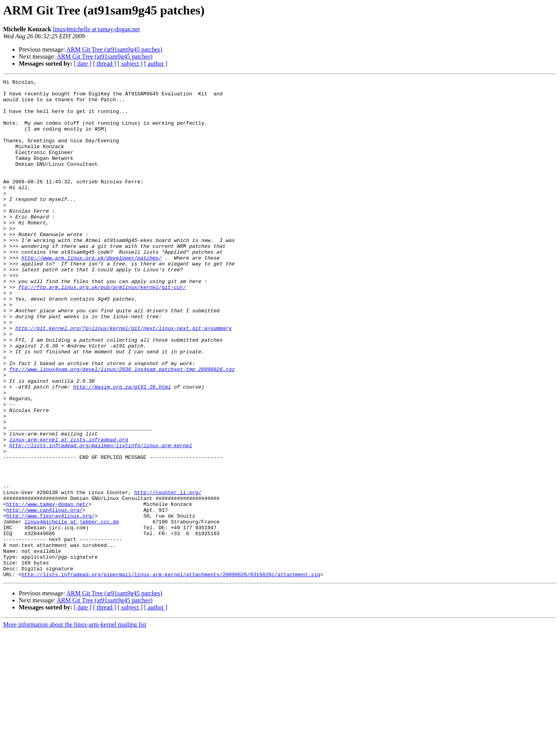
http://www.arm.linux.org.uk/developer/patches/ (92, 294)
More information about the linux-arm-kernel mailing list (75, 724)
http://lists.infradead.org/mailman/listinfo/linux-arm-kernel (101, 519)
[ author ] (156, 64)
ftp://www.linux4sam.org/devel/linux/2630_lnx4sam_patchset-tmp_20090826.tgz (122, 428)
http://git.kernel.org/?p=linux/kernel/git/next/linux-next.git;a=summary (123, 378)
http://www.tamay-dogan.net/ (47, 589)
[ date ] (83, 64)
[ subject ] (130, 64)
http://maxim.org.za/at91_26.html (122, 449)
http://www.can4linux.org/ (44, 597)
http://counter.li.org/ (168, 575)
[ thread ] (105, 64)
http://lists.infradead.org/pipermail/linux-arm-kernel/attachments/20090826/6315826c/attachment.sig (171, 674)
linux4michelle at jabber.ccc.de (72, 611)
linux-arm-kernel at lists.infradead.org (69, 512)
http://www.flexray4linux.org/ (50, 604)
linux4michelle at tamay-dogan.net (96, 29)
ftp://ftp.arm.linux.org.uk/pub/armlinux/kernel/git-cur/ (102, 329)
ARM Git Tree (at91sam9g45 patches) (114, 49)
